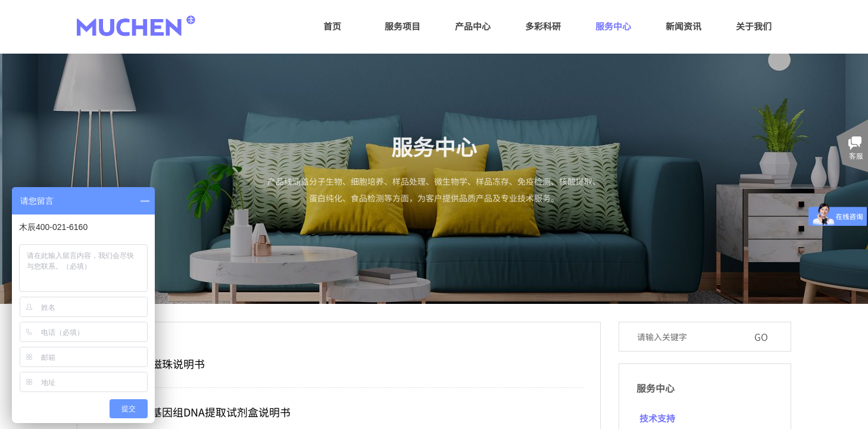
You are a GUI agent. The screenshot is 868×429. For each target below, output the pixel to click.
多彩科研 (543, 26)
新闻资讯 (683, 26)
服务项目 (402, 26)
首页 (332, 26)
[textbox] (689, 337)
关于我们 (754, 26)
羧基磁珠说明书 (167, 363)
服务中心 (613, 26)
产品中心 (473, 26)
